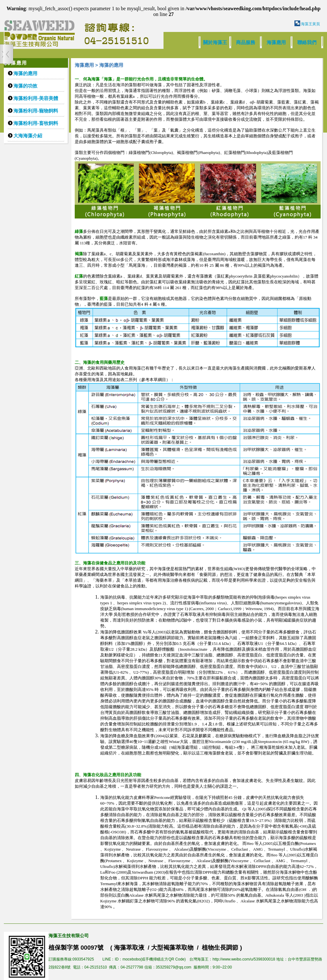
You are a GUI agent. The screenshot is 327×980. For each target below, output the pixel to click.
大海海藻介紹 (28, 136)
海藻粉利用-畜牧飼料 (36, 123)
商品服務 (246, 42)
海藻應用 (276, 42)
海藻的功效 (25, 86)
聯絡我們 (307, 42)
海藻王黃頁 (310, 24)
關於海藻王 (215, 42)
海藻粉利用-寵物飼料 (36, 111)
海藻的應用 (25, 73)
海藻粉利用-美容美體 (36, 98)
